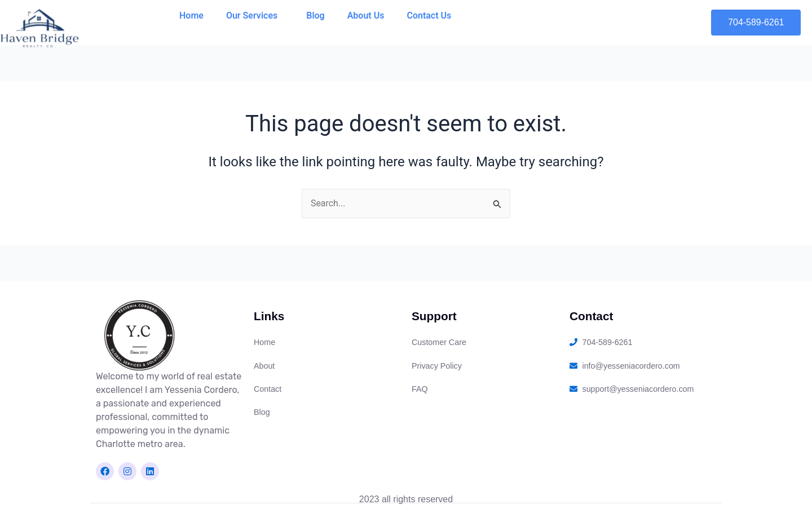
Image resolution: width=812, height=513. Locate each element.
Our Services (255, 16)
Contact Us (429, 16)
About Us (366, 16)
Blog (315, 16)
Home (191, 16)
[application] (282, 16)
